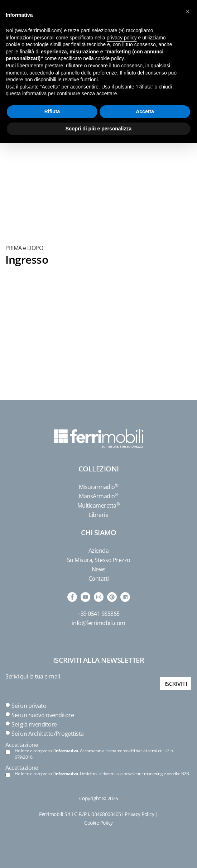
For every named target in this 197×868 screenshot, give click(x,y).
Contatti (99, 579)
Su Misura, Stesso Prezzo (99, 560)
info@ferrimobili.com (99, 623)
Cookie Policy (98, 823)
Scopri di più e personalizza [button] (98, 129)
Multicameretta (99, 505)
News (99, 569)
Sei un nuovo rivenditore (43, 715)
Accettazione (22, 745)
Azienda (99, 551)
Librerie (98, 515)
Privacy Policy (139, 814)
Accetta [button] (145, 111)
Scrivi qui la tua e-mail (33, 676)
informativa (66, 751)
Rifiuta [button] (52, 111)
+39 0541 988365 (98, 614)
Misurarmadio (99, 487)
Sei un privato (29, 706)
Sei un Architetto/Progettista (48, 734)
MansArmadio (98, 496)
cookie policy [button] (109, 58)
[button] (188, 11)
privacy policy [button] (122, 38)
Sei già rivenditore (34, 724)
